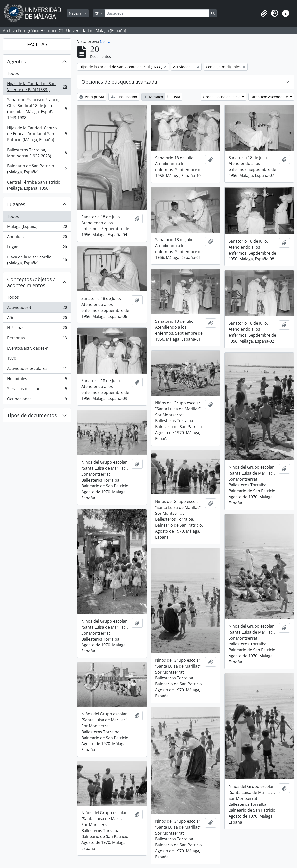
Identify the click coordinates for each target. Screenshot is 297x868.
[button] (264, 13)
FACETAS (37, 44)
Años (37, 319)
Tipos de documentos (32, 415)
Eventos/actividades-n (37, 349)
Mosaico (153, 97)
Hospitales (37, 380)
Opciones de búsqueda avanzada (119, 82)
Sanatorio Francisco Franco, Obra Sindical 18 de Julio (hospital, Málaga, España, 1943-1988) (37, 109)
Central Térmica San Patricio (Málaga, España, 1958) (37, 185)
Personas (37, 339)
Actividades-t (37, 308)
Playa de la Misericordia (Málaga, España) (37, 260)
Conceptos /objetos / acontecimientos (31, 282)
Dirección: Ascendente (270, 97)
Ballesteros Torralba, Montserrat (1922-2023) (37, 153)
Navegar (76, 13)
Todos (13, 73)
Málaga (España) (37, 228)
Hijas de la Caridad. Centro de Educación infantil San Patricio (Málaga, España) (37, 134)
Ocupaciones (37, 400)
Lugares (16, 204)
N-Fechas (37, 329)
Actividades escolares (37, 370)
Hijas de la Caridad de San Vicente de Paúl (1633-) (37, 87)
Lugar (37, 248)
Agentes (16, 61)
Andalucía (37, 238)
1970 (37, 359)
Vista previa (92, 97)
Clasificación (124, 97)
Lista (174, 97)
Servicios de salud (37, 390)
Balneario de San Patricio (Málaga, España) (37, 169)
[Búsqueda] (157, 13)
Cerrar (106, 41)
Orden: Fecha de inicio (222, 97)
